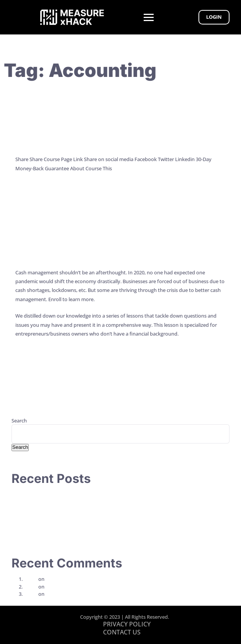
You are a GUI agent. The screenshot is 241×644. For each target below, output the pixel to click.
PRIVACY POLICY (127, 624)
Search (19, 421)
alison (30, 579)
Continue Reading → (39, 192)
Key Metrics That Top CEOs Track (120, 124)
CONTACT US (122, 632)
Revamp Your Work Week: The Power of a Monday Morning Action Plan (93, 532)
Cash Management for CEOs (120, 237)
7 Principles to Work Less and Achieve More (61, 502)
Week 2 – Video (63, 579)
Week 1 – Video (63, 587)
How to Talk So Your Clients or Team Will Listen (65, 494)
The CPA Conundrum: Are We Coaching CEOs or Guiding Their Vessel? (90, 509)
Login (214, 17)
